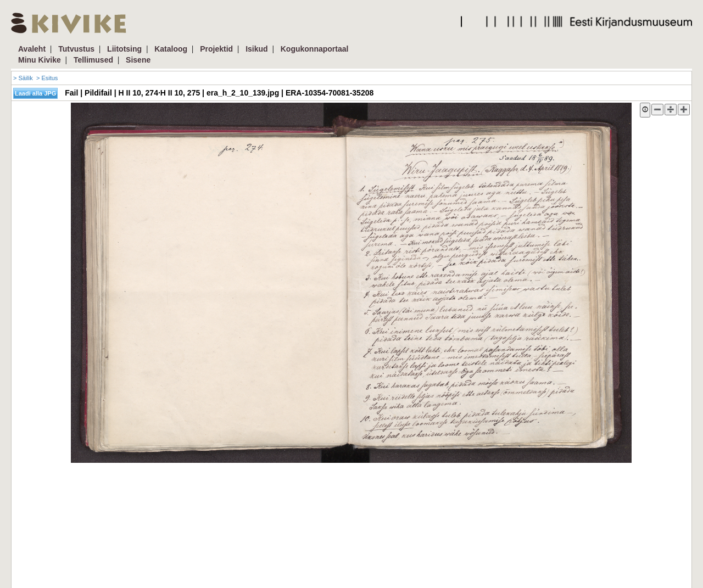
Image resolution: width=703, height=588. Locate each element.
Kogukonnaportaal (315, 49)
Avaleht (32, 49)
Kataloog (171, 49)
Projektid (216, 49)
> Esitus (47, 78)
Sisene (138, 60)
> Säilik (23, 78)
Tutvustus (76, 49)
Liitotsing (124, 49)
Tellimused (93, 60)
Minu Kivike (40, 60)
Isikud (256, 49)
